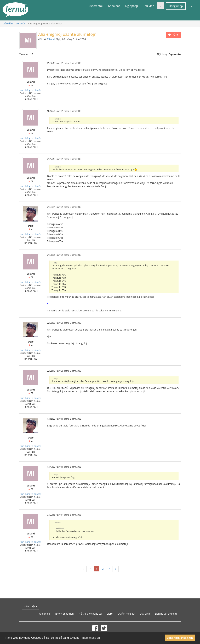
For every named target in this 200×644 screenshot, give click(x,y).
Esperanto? (96, 6)
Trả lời (173, 35)
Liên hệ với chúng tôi (167, 614)
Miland (51, 39)
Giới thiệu (45, 614)
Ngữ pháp (132, 6)
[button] (160, 6)
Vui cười (20, 23)
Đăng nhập (176, 6)
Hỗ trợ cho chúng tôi (90, 614)
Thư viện (148, 6)
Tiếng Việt (31, 606)
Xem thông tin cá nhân (31, 90)
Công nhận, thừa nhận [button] (180, 638)
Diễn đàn (8, 23)
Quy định (145, 614)
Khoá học (114, 6)
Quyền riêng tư (126, 614)
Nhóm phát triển (64, 614)
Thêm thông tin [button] (91, 638)
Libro (110, 614)
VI (193, 6)
